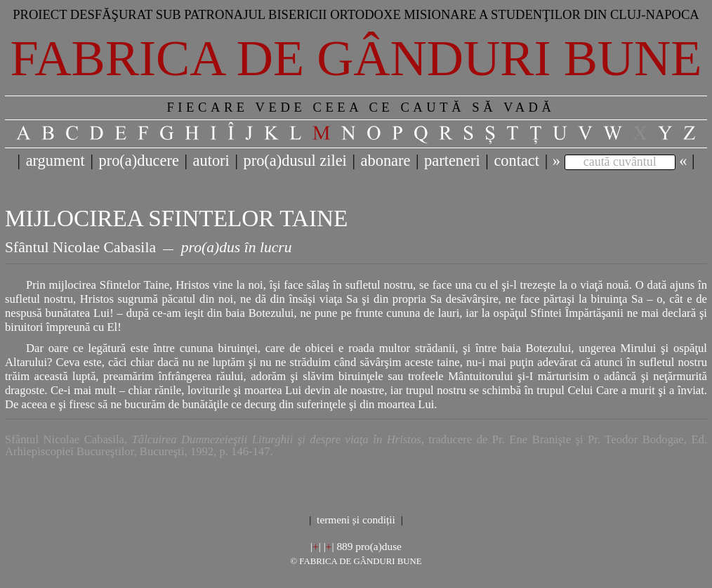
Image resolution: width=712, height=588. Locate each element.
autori (211, 161)
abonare (386, 161)
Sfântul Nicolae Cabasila (80, 247)
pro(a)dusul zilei (295, 161)
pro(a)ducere (138, 161)
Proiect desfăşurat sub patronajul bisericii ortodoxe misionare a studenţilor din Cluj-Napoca (356, 14)
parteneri (452, 161)
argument (55, 161)
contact (516, 161)
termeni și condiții (356, 520)
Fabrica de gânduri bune (356, 58)
